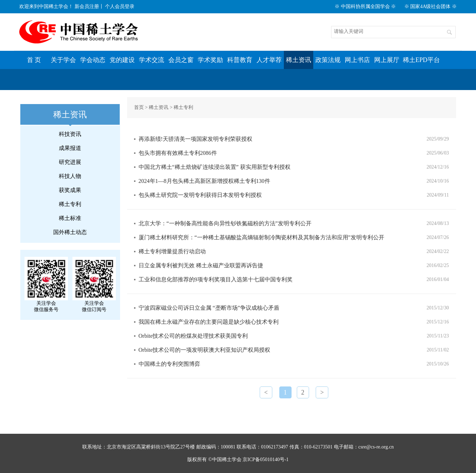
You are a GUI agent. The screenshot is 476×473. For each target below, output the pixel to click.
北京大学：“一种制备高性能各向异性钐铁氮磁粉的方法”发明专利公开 (225, 223)
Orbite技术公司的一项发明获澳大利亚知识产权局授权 (205, 350)
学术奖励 (210, 60)
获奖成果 (70, 190)
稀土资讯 (299, 60)
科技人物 (70, 176)
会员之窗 (181, 60)
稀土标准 (70, 218)
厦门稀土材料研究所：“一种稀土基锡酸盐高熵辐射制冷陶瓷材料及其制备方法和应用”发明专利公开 (261, 237)
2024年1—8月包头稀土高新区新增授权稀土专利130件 (204, 181)
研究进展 (70, 162)
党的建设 (122, 60)
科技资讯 (70, 134)
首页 (139, 107)
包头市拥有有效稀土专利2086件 (178, 153)
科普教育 (240, 60)
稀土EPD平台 (421, 60)
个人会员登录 (120, 6)
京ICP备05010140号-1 (265, 460)
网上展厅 (387, 60)
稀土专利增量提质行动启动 (172, 251)
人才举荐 (269, 60)
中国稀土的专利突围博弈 (169, 364)
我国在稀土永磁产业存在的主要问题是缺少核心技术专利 (209, 322)
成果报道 (70, 148)
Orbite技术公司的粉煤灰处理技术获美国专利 (193, 336)
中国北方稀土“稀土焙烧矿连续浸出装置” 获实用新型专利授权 (215, 167)
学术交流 (152, 60)
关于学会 (63, 60)
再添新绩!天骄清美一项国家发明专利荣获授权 (195, 139)
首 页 (34, 60)
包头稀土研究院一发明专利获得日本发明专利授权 (200, 195)
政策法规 (328, 60)
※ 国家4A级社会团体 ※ (430, 6)
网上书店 (357, 60)
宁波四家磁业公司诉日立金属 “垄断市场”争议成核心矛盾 (209, 308)
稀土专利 (70, 204)
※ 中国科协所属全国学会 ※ (365, 6)
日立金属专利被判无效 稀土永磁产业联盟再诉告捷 (201, 265)
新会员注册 (87, 6)
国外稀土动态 (70, 232)
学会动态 (93, 60)
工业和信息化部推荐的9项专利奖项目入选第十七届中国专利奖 (216, 279)
